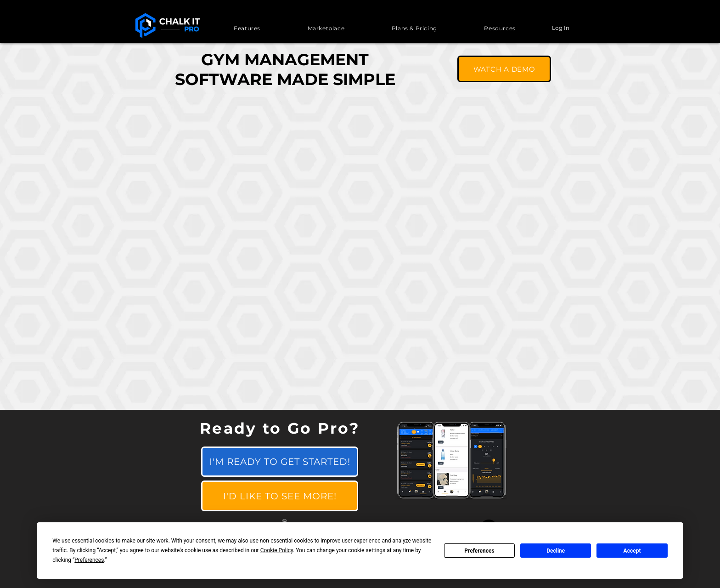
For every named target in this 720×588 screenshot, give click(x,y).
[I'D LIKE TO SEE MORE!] (280, 496)
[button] (247, 28)
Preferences (479, 551)
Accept (632, 551)
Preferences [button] (89, 560)
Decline (556, 551)
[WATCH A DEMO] (504, 69)
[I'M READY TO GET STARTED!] (280, 462)
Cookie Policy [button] (277, 550)
